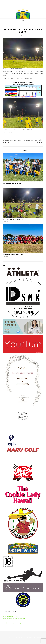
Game (19, 27)
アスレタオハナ (16, 130)
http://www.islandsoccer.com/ (11, 616)
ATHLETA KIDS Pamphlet (11, 611)
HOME (7, 638)
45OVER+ (31, 638)
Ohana (23, 27)
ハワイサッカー (7, 130)
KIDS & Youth (12, 638)
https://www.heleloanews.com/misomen (14, 618)
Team (27, 27)
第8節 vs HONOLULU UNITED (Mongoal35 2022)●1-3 (16, 220)
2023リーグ (30, 130)
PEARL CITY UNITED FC (9, 132)
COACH (17, 638)
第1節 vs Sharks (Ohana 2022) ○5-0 (12, 183)
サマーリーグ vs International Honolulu (13, 254)
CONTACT (39, 638)
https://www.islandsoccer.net (11, 621)
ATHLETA (23, 130)
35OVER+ (26, 638)
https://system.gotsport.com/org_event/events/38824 (17, 623)
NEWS (35, 638)
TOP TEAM (22, 638)
